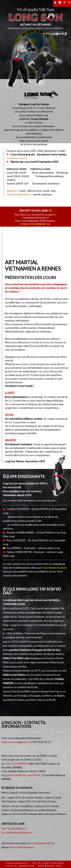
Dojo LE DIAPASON (16, 764)
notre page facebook (43, 843)
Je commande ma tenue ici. (17, 832)
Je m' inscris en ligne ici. (14, 828)
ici (50, 211)
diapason (12, 191)
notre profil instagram (22, 847)
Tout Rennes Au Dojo (54, 568)
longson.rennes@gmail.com (36, 224)
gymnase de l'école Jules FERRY (23, 775)
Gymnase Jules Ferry (18, 194)
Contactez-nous (16, 158)
